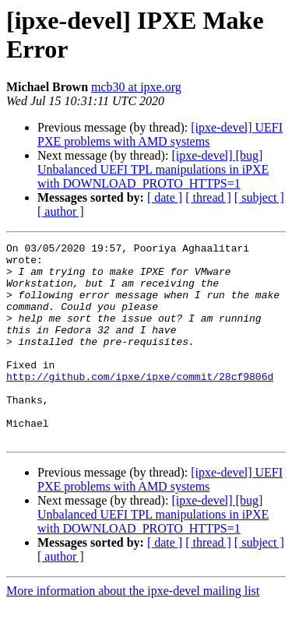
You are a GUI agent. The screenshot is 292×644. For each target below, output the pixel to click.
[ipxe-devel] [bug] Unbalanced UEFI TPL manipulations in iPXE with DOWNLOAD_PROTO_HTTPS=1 (153, 169)
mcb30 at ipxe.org (136, 87)
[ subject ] (259, 197)
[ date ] (165, 197)
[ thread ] (208, 197)
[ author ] (61, 211)
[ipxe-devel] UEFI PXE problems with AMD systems (160, 134)
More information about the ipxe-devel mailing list (133, 630)
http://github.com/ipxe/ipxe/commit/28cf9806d (140, 404)
